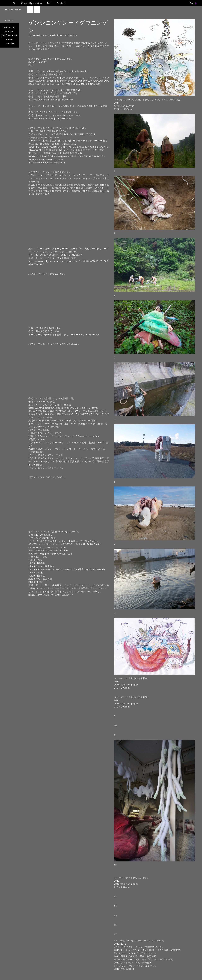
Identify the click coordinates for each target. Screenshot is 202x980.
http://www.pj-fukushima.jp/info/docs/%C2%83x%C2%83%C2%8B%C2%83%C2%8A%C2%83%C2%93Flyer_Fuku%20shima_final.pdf (69, 82)
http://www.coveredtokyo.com (47, 163)
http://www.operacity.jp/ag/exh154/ (50, 118)
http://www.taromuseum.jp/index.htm (51, 100)
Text (49, 3)
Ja (196, 3)
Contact (61, 3)
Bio (15, 3)
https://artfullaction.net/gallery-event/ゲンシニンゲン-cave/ (63, 408)
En (192, 3)
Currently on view (32, 3)
